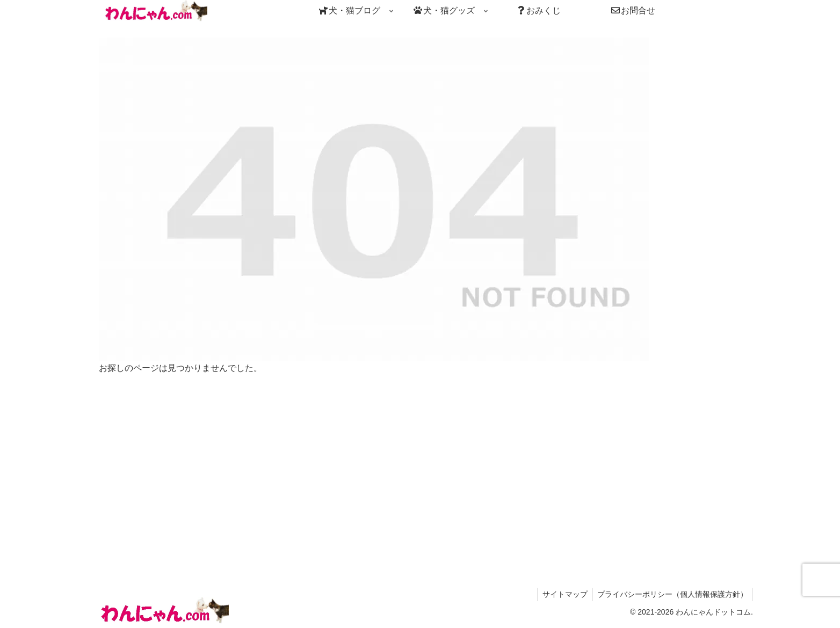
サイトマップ (563, 594)
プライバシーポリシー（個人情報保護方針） (672, 594)
